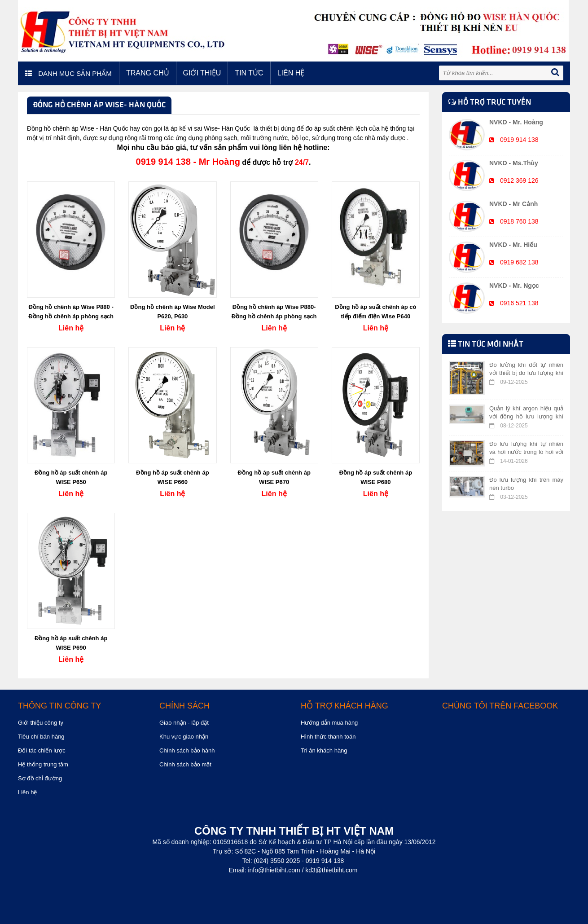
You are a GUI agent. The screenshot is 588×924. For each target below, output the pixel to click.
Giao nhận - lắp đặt (184, 723)
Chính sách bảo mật (185, 764)
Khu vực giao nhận (184, 737)
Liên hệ (291, 73)
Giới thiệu (202, 73)
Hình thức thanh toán (328, 737)
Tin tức (249, 73)
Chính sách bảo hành (187, 750)
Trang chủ (148, 73)
